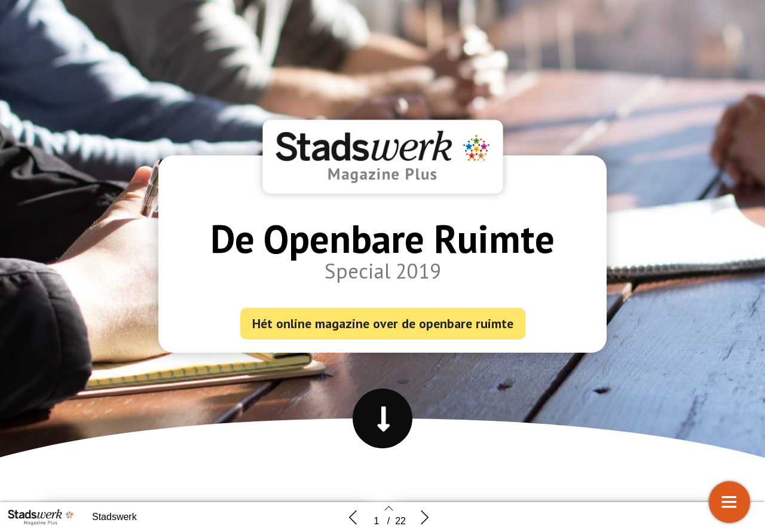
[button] (382, 418)
